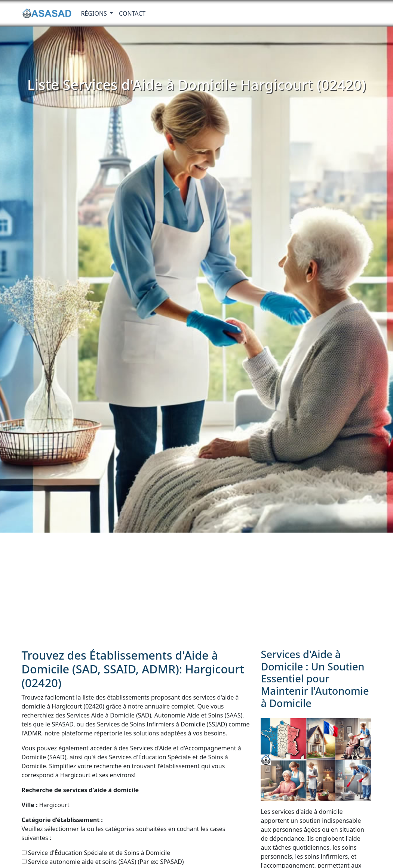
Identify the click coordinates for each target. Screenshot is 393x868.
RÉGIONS (95, 13)
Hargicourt (46, 805)
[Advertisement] (196, 589)
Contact (132, 13)
